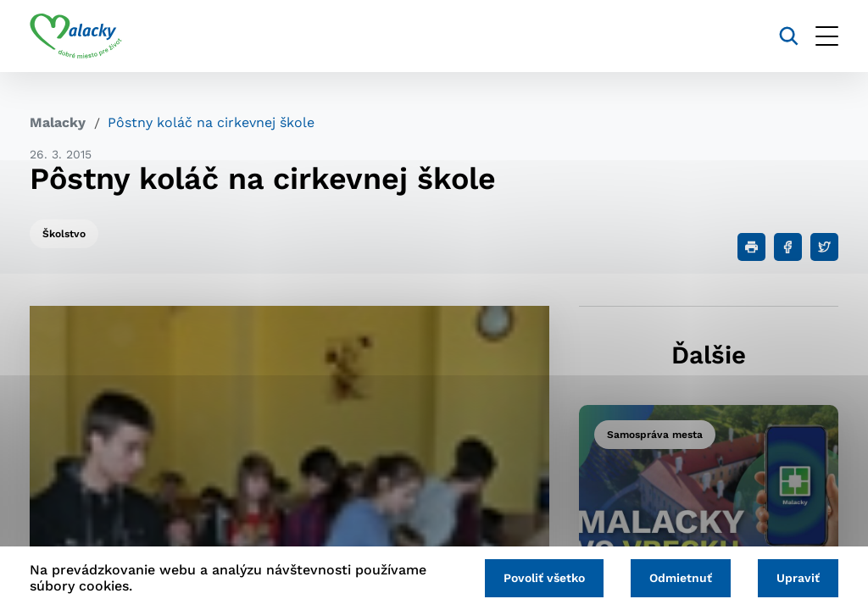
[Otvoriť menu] (827, 36)
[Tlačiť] (751, 247)
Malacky (58, 122)
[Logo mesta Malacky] (76, 36)
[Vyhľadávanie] (789, 36)
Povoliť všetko (544, 578)
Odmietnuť (681, 578)
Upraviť (798, 578)
